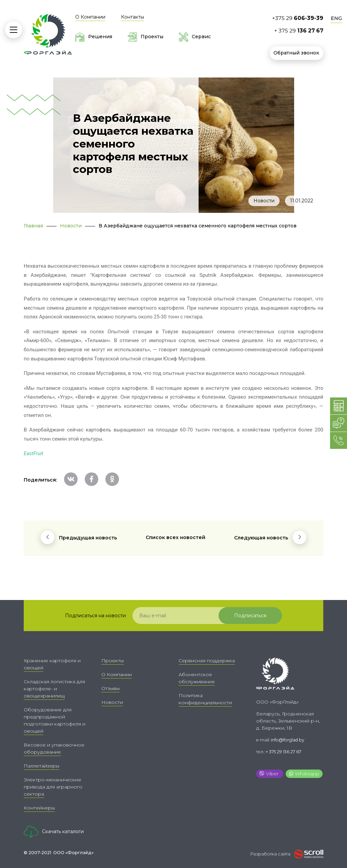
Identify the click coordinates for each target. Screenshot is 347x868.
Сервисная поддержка (207, 661)
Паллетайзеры (42, 766)
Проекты (113, 661)
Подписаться (254, 616)
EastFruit (34, 453)
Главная (33, 226)
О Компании (90, 17)
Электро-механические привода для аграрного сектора (53, 787)
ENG (336, 18)
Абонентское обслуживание (197, 678)
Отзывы (110, 688)
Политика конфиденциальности (205, 699)
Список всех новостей (176, 537)
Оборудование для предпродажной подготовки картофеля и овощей (55, 720)
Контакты (132, 17)
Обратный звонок (297, 53)
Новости (264, 201)
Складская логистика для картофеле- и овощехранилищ (54, 689)
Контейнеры (39, 808)
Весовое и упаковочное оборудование (54, 748)
